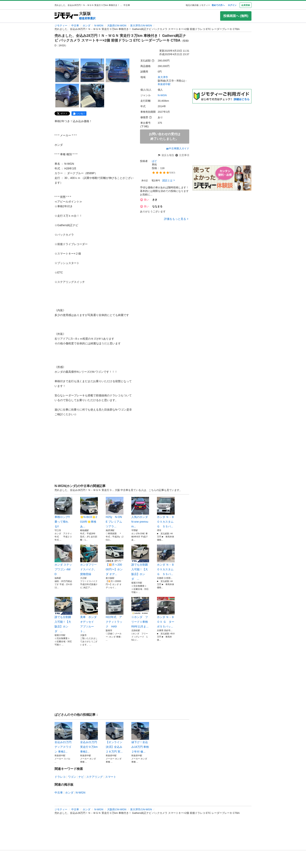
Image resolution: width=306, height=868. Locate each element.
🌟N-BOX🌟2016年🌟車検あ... (89, 512)
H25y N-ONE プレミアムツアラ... (115, 512)
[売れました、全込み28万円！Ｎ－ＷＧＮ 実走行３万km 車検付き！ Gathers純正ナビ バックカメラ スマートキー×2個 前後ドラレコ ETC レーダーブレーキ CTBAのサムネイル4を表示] (67, 96)
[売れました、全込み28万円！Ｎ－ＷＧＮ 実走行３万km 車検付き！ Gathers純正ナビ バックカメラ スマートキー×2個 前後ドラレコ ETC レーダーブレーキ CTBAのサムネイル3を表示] (118, 70)
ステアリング (95, 777)
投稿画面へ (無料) (236, 16)
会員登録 (246, 5)
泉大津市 (163, 77)
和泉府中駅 (164, 84)
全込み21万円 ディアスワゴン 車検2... (63, 738)
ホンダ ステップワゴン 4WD (63, 560)
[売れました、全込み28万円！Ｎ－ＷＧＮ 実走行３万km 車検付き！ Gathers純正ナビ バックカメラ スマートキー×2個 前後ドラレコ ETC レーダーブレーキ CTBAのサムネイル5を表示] (92, 96)
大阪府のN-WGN (117, 26)
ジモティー (61, 26)
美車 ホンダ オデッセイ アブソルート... (89, 615)
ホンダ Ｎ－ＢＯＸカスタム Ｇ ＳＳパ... (166, 512)
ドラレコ (60, 777)
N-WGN (99, 26)
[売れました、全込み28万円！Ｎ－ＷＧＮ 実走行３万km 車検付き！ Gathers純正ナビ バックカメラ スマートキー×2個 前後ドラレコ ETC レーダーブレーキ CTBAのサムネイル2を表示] (92, 70)
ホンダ (87, 26)
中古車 (75, 26)
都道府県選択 (87, 18)
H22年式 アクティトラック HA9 (115, 612)
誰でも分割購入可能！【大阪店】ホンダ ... (140, 562)
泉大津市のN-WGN (141, 26)
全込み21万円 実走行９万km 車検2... (89, 738)
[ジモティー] (66, 16)
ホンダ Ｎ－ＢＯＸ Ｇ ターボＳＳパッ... (166, 612)
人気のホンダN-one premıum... (140, 512)
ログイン (232, 5)
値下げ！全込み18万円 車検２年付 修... (140, 738)
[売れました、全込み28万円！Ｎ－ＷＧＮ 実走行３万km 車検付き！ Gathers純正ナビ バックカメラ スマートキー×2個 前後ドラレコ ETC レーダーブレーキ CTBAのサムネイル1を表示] (67, 70)
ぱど (154, 161)
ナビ (81, 777)
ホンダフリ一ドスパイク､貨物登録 (89, 560)
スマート (111, 777)
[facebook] (79, 113)
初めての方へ (218, 5)
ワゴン (72, 777)
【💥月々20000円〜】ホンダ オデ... (115, 560)
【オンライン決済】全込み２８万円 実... (115, 738)
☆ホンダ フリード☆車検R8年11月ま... (140, 612)
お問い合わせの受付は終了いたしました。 (165, 136)
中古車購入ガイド (178, 148)
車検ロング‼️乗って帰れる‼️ (63, 512)
